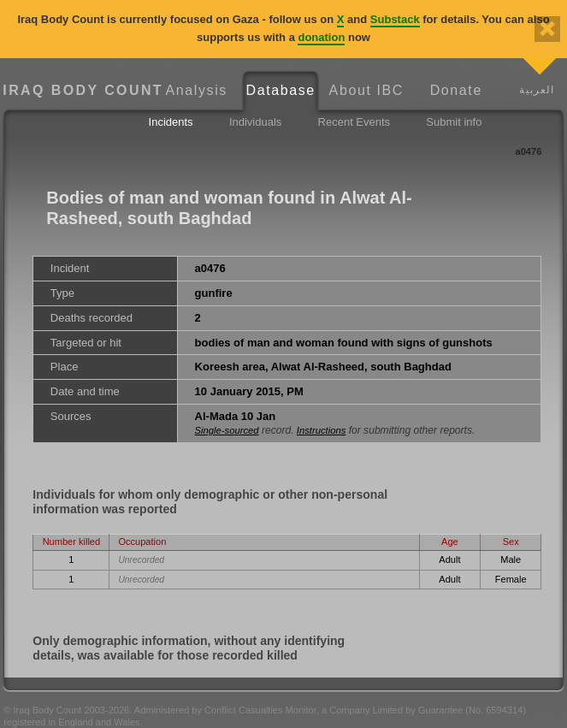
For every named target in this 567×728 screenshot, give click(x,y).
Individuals (255, 122)
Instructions (321, 430)
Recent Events (354, 122)
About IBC (366, 90)
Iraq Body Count (78, 90)
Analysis (197, 90)
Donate (456, 90)
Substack (395, 19)
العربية (537, 89)
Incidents (171, 122)
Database (281, 90)
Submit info (454, 122)
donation (321, 37)
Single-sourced (227, 430)
